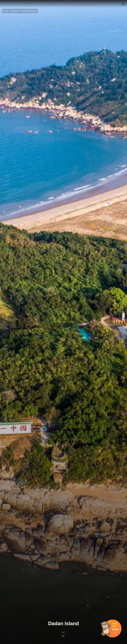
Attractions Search (29, 11)
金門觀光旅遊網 (64, 4)
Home (6, 11)
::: (1, 2)
